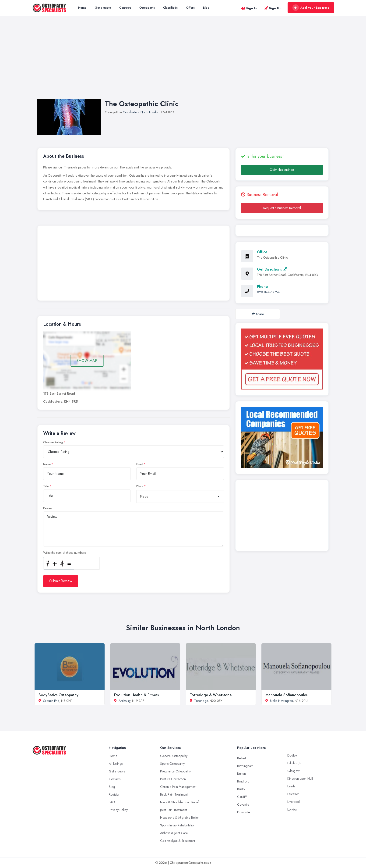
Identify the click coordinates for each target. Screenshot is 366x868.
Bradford (243, 781)
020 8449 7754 (268, 292)
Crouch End (51, 701)
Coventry (243, 804)
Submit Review (61, 581)
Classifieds (170, 8)
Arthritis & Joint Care (174, 833)
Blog (206, 8)
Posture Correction (173, 779)
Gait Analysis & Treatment (178, 841)
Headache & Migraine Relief (179, 818)
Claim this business (282, 170)
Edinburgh (294, 763)
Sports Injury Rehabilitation (178, 825)
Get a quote (103, 8)
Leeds (291, 786)
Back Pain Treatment (174, 794)
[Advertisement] (183, 62)
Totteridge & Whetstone (211, 695)
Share (258, 314)
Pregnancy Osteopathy (175, 771)
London (292, 809)
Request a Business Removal (282, 208)
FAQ (112, 802)
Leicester (293, 794)
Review (48, 508)
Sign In (249, 8)
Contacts (125, 8)
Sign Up (273, 8)
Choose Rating (53, 442)
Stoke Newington (281, 701)
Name (47, 464)
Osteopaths (147, 8)
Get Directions (272, 269)
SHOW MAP (87, 361)
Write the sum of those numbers (64, 553)
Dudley (292, 755)
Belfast (241, 758)
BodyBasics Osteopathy (58, 695)
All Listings (116, 764)
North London (150, 112)
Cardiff (242, 797)
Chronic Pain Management (178, 787)
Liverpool (294, 802)
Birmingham (245, 766)
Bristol (241, 789)
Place (140, 486)
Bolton (241, 774)
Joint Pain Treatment (173, 810)
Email (140, 464)
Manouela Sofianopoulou (287, 695)
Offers (190, 8)
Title (46, 486)
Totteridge (201, 701)
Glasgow (294, 771)
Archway (124, 701)
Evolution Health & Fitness (136, 695)
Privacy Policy (118, 810)
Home (82, 8)
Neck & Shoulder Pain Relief (179, 802)
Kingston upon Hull (300, 779)
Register (114, 794)
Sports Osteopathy (172, 764)
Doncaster (244, 812)
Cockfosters (131, 112)
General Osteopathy (174, 756)
